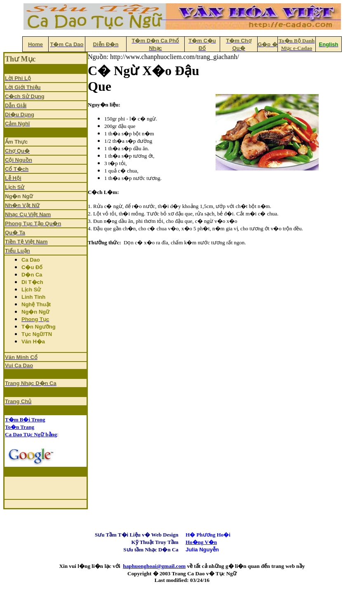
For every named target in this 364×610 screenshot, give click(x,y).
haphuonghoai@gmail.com (154, 566)
